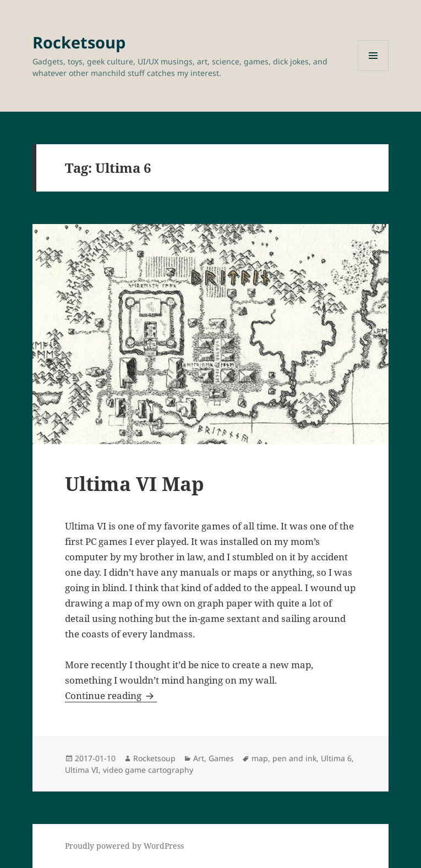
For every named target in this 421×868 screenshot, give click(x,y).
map (260, 758)
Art (199, 758)
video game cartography (148, 770)
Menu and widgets (373, 71)
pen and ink (294, 758)
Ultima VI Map (135, 484)
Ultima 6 (336, 758)
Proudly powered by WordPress (124, 846)
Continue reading (111, 695)
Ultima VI (82, 770)
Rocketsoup (79, 42)
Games (221, 758)
